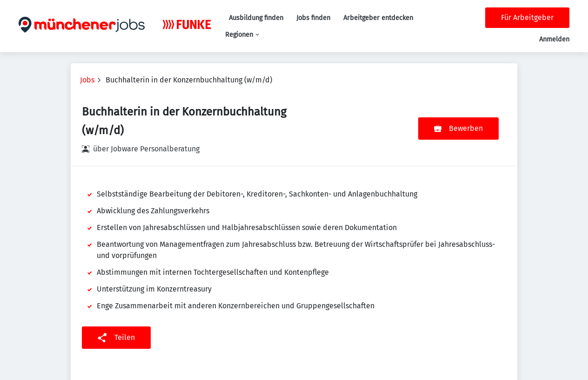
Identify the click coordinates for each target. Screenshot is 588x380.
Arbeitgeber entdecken (378, 18)
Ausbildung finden (256, 18)
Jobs (87, 80)
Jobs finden (313, 18)
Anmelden (554, 39)
